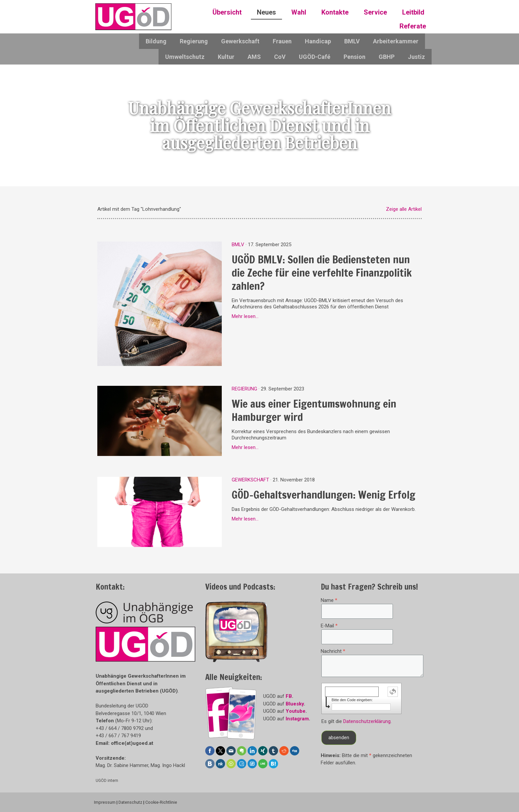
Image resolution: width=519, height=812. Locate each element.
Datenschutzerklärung (367, 721)
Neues (266, 12)
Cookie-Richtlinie (161, 802)
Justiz (416, 57)
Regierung (194, 41)
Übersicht (227, 12)
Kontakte (335, 12)
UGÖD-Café (315, 57)
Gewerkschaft (240, 41)
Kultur (226, 57)
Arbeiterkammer (396, 41)
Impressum (105, 802)
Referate (413, 26)
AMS (254, 57)
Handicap (318, 41)
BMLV (352, 41)
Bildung (156, 41)
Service (375, 12)
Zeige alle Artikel (404, 209)
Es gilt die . (356, 721)
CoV (280, 57)
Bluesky (295, 704)
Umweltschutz (185, 57)
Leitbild (413, 12)
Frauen (282, 41)
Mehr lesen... (245, 316)
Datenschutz (130, 802)
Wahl (299, 12)
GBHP (387, 57)
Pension (354, 57)
